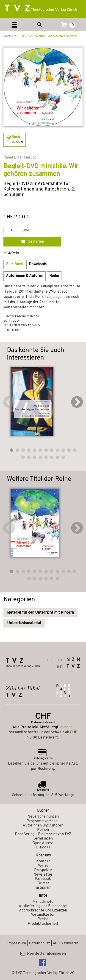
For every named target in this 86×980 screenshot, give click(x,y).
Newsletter (43, 875)
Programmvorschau (43, 821)
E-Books (43, 848)
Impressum (17, 943)
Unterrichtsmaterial (24, 623)
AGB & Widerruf (66, 943)
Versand (66, 727)
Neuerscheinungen (43, 817)
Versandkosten (43, 915)
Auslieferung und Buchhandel (43, 906)
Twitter (43, 883)
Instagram (43, 888)
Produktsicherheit (43, 924)
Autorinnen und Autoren (43, 826)
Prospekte (43, 870)
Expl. (26, 231)
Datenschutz (39, 943)
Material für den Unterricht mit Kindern (40, 613)
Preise (43, 919)
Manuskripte (43, 902)
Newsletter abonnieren (43, 954)
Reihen (43, 830)
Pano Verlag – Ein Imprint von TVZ (43, 834)
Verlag (43, 866)
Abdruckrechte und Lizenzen (43, 911)
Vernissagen (43, 839)
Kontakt (43, 861)
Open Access (43, 843)
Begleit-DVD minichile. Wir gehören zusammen (49, 36)
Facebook (43, 879)
